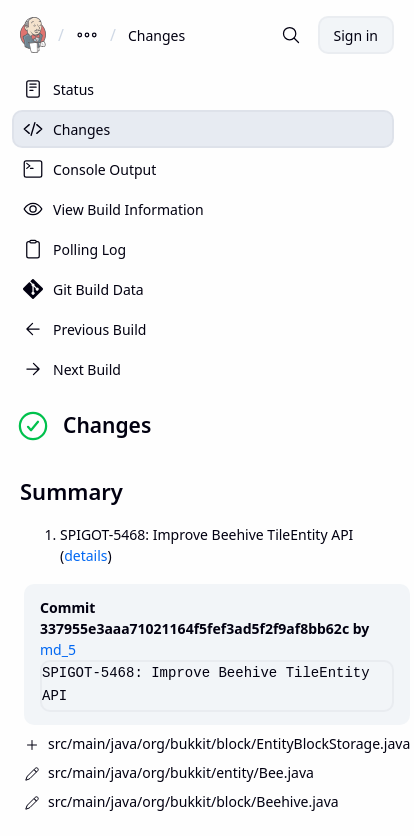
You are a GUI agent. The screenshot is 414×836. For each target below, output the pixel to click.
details (85, 555)
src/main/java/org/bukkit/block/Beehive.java (193, 801)
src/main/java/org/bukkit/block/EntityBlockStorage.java (229, 743)
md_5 (58, 649)
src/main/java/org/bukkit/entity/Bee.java (181, 772)
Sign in (356, 35)
